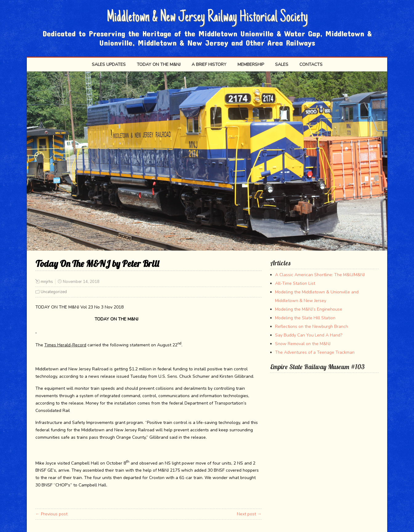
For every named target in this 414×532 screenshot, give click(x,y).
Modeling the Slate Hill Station (305, 318)
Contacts (311, 64)
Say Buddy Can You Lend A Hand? (309, 335)
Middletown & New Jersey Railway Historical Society (207, 18)
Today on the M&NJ (159, 64)
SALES (282, 64)
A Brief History (209, 64)
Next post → (249, 514)
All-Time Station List (295, 283)
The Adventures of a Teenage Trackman (315, 352)
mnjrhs (47, 282)
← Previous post (51, 514)
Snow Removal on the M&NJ (303, 344)
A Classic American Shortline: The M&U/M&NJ (320, 275)
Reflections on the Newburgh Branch (312, 326)
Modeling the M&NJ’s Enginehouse (309, 309)
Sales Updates (109, 64)
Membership (251, 64)
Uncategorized (54, 292)
